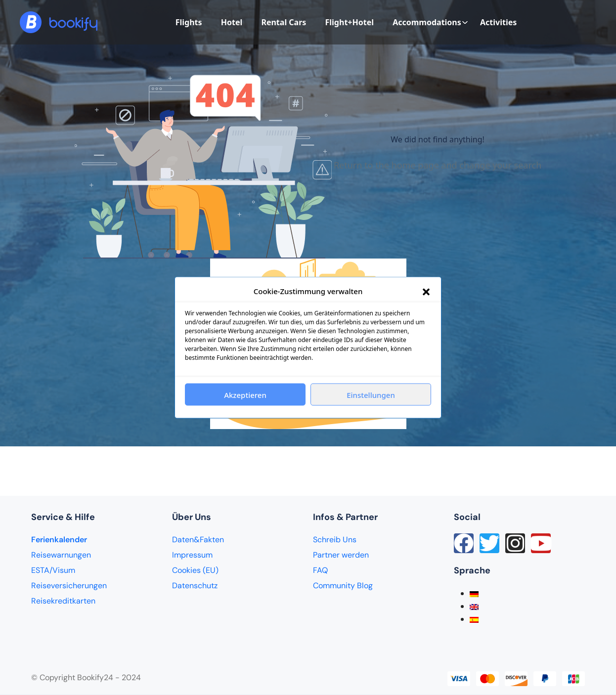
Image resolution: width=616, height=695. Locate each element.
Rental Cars (284, 22)
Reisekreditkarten (63, 601)
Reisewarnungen (61, 555)
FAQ (320, 570)
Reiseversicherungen (69, 586)
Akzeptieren (245, 394)
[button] (426, 291)
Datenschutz (195, 586)
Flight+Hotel (350, 22)
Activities (498, 22)
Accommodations (430, 22)
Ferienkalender (59, 540)
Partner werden (341, 555)
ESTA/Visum (53, 570)
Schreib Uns (335, 540)
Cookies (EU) (195, 570)
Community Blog (343, 586)
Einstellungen (371, 394)
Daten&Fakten (198, 540)
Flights (189, 22)
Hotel (232, 22)
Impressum (192, 555)
